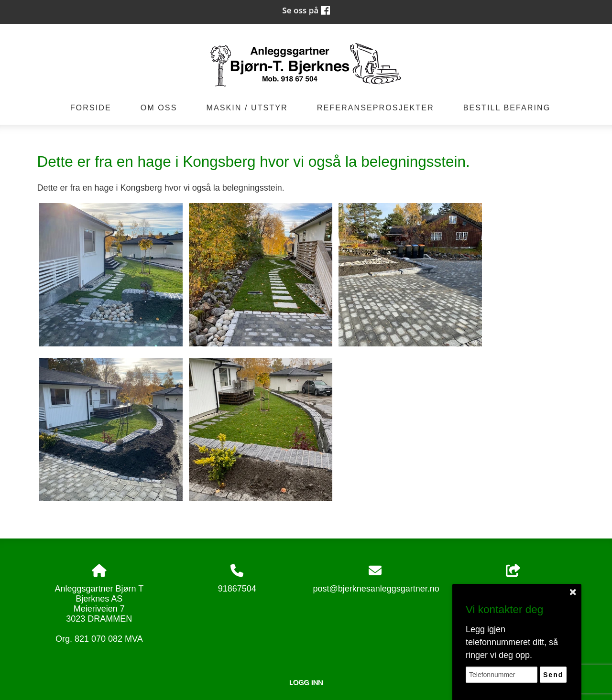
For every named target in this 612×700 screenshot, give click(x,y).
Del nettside (513, 579)
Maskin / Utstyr (247, 108)
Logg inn (306, 682)
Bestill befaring (507, 108)
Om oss (159, 108)
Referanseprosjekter (376, 108)
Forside (91, 108)
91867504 (237, 589)
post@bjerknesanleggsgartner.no (376, 589)
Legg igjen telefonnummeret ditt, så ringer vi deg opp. (512, 642)
